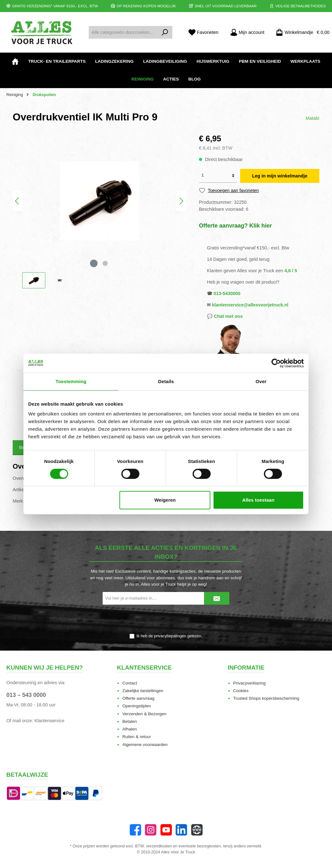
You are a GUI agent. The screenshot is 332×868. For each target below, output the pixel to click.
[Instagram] (151, 830)
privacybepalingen (170, 636)
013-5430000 (227, 293)
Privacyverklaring (249, 683)
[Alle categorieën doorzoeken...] (123, 32)
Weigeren (165, 500)
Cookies (241, 691)
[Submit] (217, 598)
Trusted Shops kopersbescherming (266, 698)
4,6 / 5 (291, 271)
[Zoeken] (165, 32)
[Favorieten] (203, 32)
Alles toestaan (259, 500)
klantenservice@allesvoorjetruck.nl (250, 305)
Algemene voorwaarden (145, 745)
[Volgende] (181, 201)
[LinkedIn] (181, 830)
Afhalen (130, 729)
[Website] (197, 830)
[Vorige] (17, 201)
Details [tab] (166, 381)
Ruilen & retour (137, 737)
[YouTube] (166, 830)
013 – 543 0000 (26, 695)
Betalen (130, 721)
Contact (130, 683)
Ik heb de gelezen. (169, 636)
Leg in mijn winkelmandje (280, 176)
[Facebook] (135, 830)
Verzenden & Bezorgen (144, 714)
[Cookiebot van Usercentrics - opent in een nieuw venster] (276, 363)
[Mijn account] (247, 32)
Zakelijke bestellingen (143, 691)
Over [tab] (261, 381)
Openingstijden (137, 706)
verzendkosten (159, 846)
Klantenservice (49, 721)
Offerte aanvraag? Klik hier (235, 226)
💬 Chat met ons (225, 316)
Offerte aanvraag (138, 698)
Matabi (313, 118)
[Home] (15, 61)
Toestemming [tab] (71, 381)
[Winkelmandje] (301, 32)
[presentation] (166, 620)
